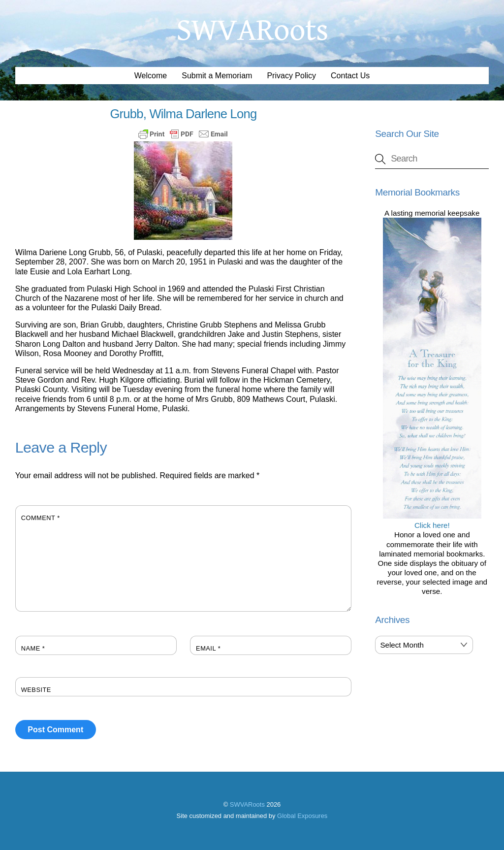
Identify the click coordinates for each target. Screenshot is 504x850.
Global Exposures (302, 816)
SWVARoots (247, 804)
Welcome (151, 76)
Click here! (432, 521)
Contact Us (350, 76)
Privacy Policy (291, 76)
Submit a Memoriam (217, 76)
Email (208, 648)
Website (36, 690)
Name (33, 648)
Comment (41, 518)
